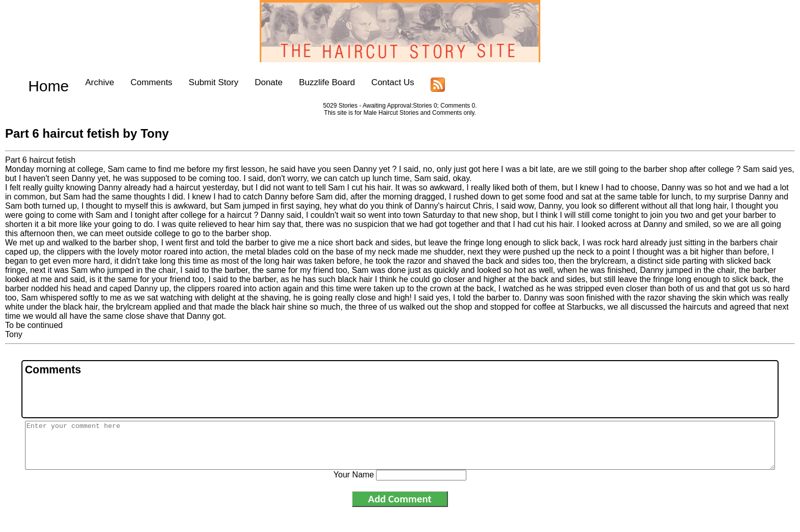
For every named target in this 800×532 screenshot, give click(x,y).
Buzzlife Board (310, 82)
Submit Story (196, 82)
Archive (82, 82)
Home (40, 82)
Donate (251, 82)
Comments (134, 82)
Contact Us (375, 82)
